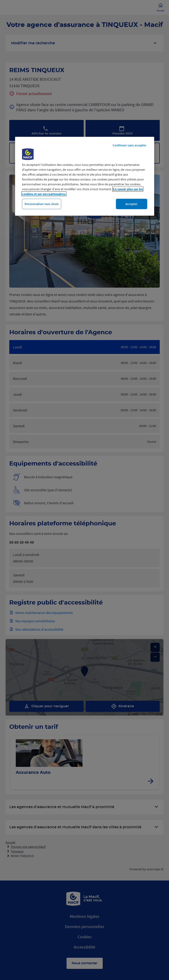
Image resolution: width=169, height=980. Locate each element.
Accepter (131, 204)
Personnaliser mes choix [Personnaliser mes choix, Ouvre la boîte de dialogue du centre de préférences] (42, 204)
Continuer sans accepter (129, 145)
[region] (85, 176)
